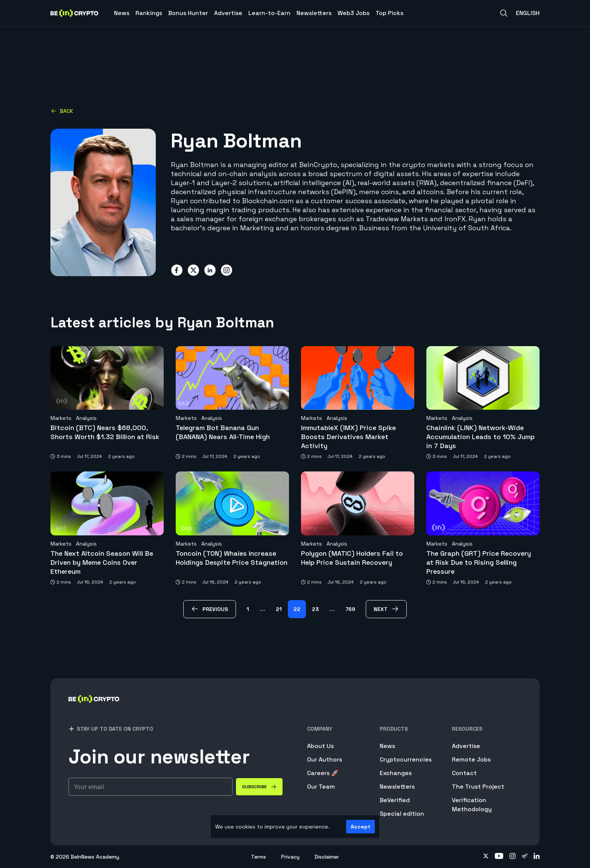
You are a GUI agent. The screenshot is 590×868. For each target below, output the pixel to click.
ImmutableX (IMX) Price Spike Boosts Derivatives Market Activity (348, 437)
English (528, 13)
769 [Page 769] (350, 609)
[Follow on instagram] (512, 857)
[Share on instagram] (227, 270)
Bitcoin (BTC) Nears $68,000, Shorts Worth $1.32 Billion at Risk (105, 432)
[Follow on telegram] (525, 857)
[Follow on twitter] (486, 857)
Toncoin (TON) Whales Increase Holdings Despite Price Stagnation (232, 558)
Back (62, 111)
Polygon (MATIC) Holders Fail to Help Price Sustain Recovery (352, 558)
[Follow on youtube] (499, 857)
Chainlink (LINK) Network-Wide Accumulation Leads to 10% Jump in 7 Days (481, 437)
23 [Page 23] (315, 609)
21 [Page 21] (279, 609)
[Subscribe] (259, 787)
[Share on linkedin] (210, 270)
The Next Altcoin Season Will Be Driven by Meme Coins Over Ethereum (102, 562)
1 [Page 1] (248, 609)
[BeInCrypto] (94, 709)
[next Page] (386, 609)
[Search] (504, 13)
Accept (360, 827)
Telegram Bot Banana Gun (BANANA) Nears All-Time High (223, 432)
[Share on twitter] (193, 270)
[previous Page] (210, 609)
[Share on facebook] (177, 270)
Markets (61, 418)
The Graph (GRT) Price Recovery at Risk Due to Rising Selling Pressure (479, 562)
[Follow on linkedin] (537, 857)
